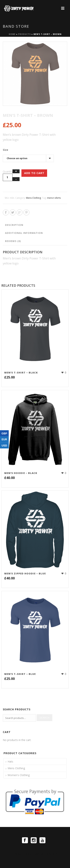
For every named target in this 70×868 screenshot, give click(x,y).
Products (24, 34)
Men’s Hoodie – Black (21, 473)
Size (5, 150)
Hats (10, 761)
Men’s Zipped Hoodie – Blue (25, 573)
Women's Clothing (19, 775)
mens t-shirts (54, 198)
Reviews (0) (13, 241)
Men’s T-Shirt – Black (21, 373)
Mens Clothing (34, 198)
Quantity (8, 172)
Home (12, 34)
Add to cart (34, 173)
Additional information (24, 233)
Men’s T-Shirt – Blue (20, 674)
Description (14, 225)
